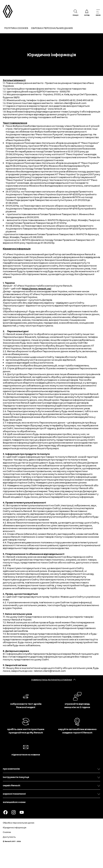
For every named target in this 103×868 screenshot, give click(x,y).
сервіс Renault (51, 785)
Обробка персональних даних (52, 28)
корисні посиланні (51, 794)
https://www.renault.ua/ (37, 288)
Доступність (9, 837)
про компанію (51, 769)
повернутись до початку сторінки (52, 679)
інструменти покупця (51, 777)
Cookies (7, 832)
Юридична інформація (15, 827)
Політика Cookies (16, 28)
